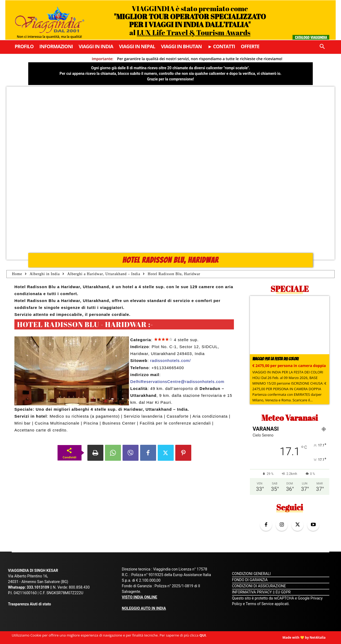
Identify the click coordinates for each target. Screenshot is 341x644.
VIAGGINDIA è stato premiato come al (190, 20)
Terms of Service (260, 604)
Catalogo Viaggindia (311, 37)
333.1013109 (38, 587)
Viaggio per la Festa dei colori (275, 359)
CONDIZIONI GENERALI (251, 574)
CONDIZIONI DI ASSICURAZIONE (259, 586)
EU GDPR (283, 592)
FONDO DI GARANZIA (250, 580)
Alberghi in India (45, 274)
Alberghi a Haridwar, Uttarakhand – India (104, 274)
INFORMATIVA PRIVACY (252, 592)
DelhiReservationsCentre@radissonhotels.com (177, 382)
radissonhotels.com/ (170, 360)
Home (17, 274)
